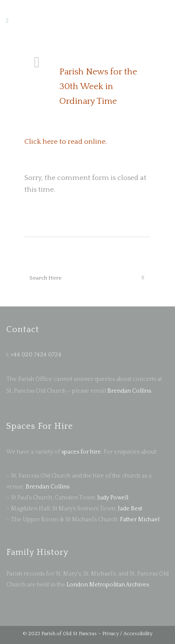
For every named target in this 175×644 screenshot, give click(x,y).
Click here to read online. (66, 142)
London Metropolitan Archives (108, 585)
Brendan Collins (129, 391)
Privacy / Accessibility (127, 634)
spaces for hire (81, 452)
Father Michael (140, 520)
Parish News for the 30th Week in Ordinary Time (98, 86)
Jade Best (130, 509)
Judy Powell (113, 498)
